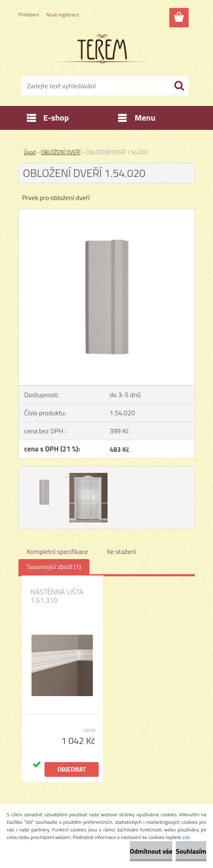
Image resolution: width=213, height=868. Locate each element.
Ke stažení (121, 551)
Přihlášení (29, 15)
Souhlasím (191, 851)
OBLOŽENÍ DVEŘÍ (61, 152)
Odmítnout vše (151, 851)
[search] (179, 86)
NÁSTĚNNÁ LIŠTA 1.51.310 (57, 596)
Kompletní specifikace (58, 551)
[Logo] (101, 49)
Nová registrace (63, 15)
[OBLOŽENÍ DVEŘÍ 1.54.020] (107, 213)
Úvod (30, 152)
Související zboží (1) (54, 567)
